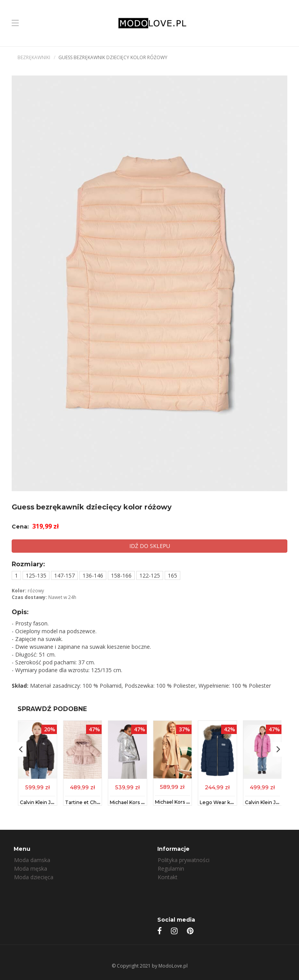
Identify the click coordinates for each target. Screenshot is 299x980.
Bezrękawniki (34, 57)
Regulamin (171, 868)
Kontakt (168, 877)
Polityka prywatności (184, 860)
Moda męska (31, 868)
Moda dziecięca (34, 877)
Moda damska (32, 860)
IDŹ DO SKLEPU (150, 546)
